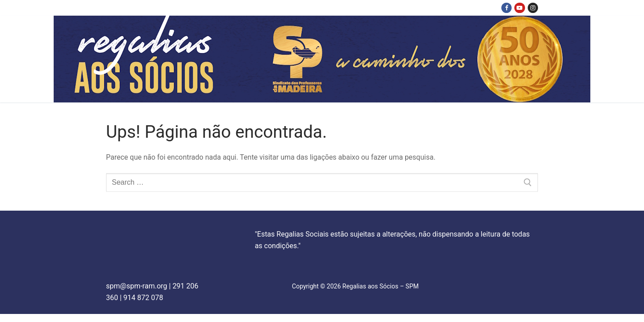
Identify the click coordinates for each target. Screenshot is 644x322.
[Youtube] (519, 8)
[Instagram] (533, 8)
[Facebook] (506, 8)
